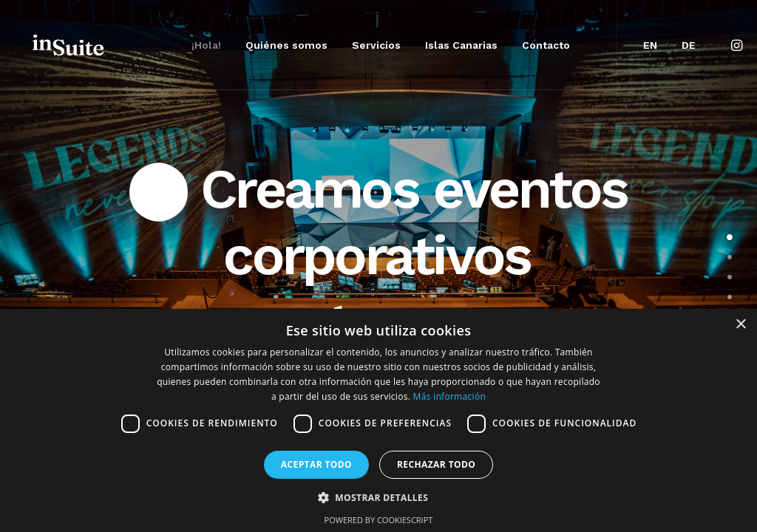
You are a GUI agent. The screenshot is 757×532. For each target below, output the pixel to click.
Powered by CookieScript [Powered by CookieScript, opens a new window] (379, 520)
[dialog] (378, 420)
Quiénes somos (286, 45)
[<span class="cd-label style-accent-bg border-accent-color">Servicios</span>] (730, 277)
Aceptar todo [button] (316, 464)
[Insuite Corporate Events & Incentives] (69, 45)
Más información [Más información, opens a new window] (449, 396)
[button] (739, 45)
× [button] (740, 325)
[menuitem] (206, 45)
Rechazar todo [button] (436, 464)
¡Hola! (206, 45)
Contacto (546, 45)
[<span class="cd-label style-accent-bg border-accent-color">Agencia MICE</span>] (730, 257)
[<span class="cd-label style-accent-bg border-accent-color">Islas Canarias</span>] (730, 297)
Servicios (376, 45)
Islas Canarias (461, 45)
